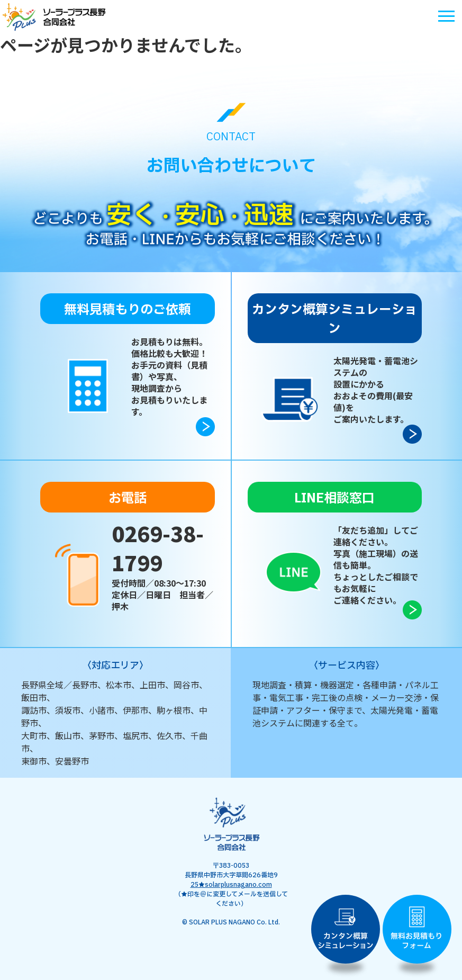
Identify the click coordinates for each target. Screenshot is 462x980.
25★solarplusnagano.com (231, 885)
